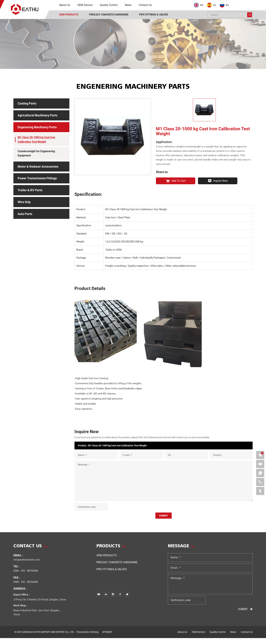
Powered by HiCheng (87, 638)
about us (182, 638)
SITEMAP (107, 638)
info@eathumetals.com (27, 566)
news (233, 638)
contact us (247, 638)
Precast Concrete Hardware (117, 568)
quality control (218, 638)
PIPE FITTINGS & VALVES (112, 575)
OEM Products (107, 561)
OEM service (198, 638)
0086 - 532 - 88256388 (26, 577)
